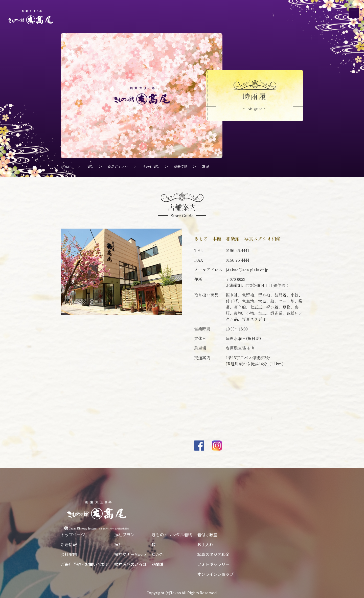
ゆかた (158, 554)
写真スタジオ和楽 (213, 554)
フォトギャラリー (213, 564)
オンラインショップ (215, 574)
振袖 (118, 544)
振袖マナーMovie (130, 554)
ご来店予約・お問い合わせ (85, 564)
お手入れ (205, 544)
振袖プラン (124, 534)
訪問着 (158, 564)
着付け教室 (207, 534)
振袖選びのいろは (130, 564)
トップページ (73, 534)
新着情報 (69, 544)
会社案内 (69, 554)
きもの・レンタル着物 (172, 534)
